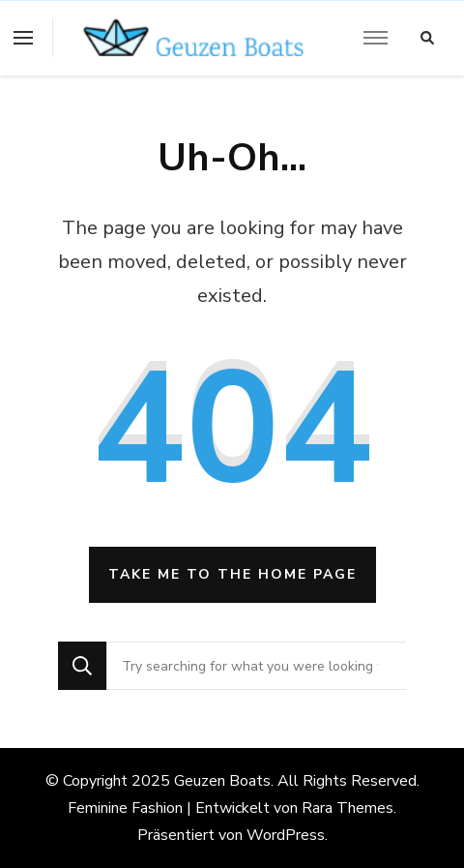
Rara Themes (348, 808)
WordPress (286, 835)
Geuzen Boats (222, 781)
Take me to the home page (232, 574)
